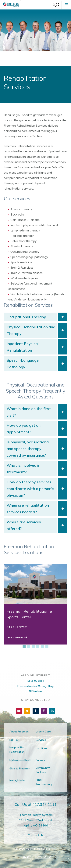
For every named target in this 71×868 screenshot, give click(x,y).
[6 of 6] (47, 647)
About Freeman (19, 732)
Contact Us (35, 835)
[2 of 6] (29, 647)
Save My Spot (35, 681)
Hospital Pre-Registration (18, 750)
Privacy (26, 857)
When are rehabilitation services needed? (28, 509)
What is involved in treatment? (23, 469)
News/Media (17, 780)
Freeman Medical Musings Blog (35, 686)
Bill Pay (14, 740)
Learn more (15, 637)
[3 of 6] (33, 647)
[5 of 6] (42, 647)
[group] (35, 604)
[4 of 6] (38, 647)
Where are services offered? (24, 525)
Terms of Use (43, 857)
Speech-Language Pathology (23, 364)
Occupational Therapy (26, 317)
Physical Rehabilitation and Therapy (31, 330)
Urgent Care (43, 732)
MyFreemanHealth (21, 760)
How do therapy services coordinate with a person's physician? (30, 489)
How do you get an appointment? (24, 429)
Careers (40, 760)
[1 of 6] (24, 647)
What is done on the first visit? (29, 412)
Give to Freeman (20, 768)
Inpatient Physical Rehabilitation (23, 347)
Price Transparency (44, 782)
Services (41, 740)
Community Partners (43, 770)
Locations (41, 748)
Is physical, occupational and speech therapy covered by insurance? (28, 449)
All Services (35, 691)
